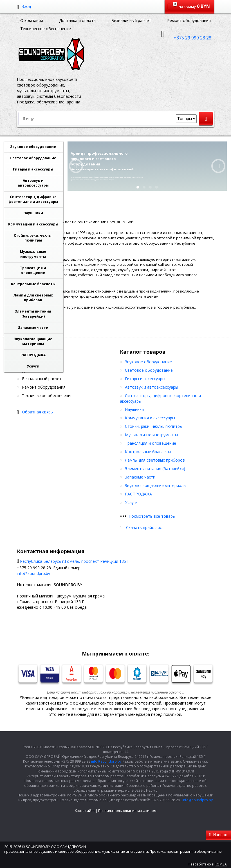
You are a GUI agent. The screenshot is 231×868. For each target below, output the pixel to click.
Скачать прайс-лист (145, 527)
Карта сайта (85, 811)
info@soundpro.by (33, 573)
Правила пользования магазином (127, 811)
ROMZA (221, 864)
